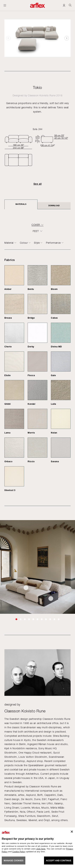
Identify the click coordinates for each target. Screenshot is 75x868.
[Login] (64, 5)
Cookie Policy (19, 852)
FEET (36, 231)
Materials (21, 204)
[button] (67, 38)
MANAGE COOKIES (14, 861)
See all (37, 184)
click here (41, 849)
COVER (36, 225)
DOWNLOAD (54, 206)
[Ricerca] (70, 5)
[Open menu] (5, 5)
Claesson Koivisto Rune (42, 95)
